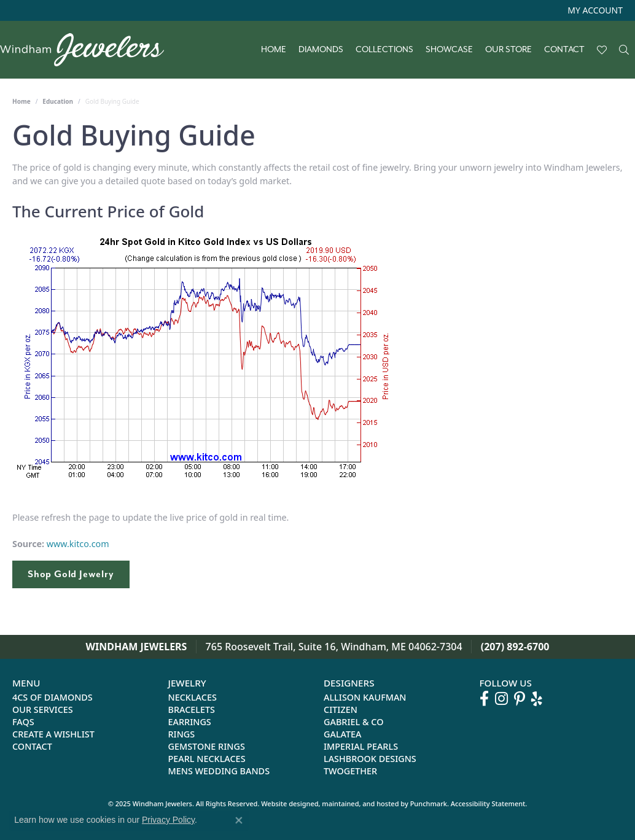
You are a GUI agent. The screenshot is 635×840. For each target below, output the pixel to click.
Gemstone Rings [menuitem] (207, 747)
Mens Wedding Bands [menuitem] (219, 772)
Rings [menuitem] (182, 735)
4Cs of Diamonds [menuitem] (53, 698)
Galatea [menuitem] (343, 735)
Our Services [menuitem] (43, 710)
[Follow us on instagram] (501, 699)
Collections (384, 50)
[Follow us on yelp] (537, 699)
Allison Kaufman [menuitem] (365, 698)
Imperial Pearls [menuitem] (361, 747)
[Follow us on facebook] (484, 699)
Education (58, 101)
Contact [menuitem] (32, 747)
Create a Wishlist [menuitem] (53, 735)
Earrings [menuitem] (190, 722)
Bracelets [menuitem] (192, 710)
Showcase (449, 50)
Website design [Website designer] (286, 804)
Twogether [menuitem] (350, 772)
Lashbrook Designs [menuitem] (370, 759)
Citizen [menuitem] (341, 710)
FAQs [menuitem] (23, 722)
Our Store (508, 50)
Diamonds (321, 50)
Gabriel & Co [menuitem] (353, 722)
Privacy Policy (168, 820)
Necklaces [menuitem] (193, 698)
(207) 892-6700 (515, 647)
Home (274, 50)
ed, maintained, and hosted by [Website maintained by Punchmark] (360, 804)
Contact (564, 50)
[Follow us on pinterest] (520, 699)
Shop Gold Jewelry (71, 574)
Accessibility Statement (488, 804)
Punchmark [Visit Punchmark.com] (429, 804)
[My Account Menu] (595, 10)
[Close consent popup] (239, 820)
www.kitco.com (78, 544)
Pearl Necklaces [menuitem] (207, 759)
